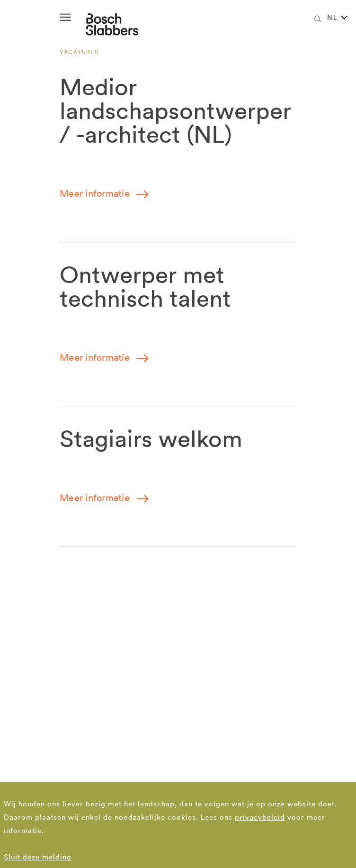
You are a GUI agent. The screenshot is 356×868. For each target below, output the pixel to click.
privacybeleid (260, 817)
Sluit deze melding (38, 857)
